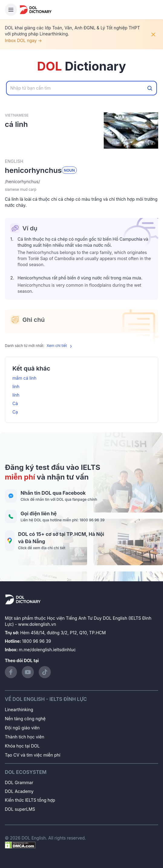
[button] (81, 182)
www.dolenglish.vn (37, 624)
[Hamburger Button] (11, 10)
